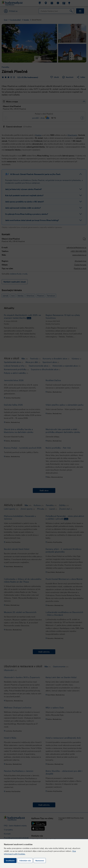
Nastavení (40, 860)
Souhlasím (10, 860)
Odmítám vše (25, 860)
